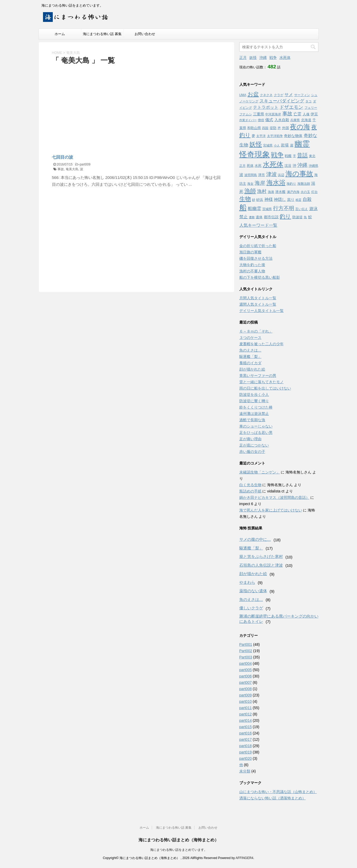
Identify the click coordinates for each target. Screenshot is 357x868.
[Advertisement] (96, 105)
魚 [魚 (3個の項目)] (305, 217)
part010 (246, 701)
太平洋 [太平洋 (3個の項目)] (261, 136)
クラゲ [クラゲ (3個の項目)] (279, 95)
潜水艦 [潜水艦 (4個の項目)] (280, 192)
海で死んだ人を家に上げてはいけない (271, 510)
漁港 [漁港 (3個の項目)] (271, 192)
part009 (85, 164)
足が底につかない (254, 445)
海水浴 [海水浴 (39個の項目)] (276, 182)
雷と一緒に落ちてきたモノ (261, 382)
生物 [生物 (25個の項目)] (245, 199)
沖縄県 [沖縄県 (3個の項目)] (313, 166)
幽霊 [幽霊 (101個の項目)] (302, 144)
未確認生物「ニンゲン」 (260, 472)
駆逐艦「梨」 (250, 357)
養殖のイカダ (250, 363)
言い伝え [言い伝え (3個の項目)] (302, 209)
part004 (246, 663)
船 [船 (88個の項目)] (243, 207)
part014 (246, 720)
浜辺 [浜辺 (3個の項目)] (281, 175)
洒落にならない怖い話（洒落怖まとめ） (273, 798)
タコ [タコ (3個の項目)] (308, 101)
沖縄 (263, 58)
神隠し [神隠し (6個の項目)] (280, 199)
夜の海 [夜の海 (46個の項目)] (300, 127)
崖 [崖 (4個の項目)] (292, 145)
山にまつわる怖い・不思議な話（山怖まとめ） (278, 792)
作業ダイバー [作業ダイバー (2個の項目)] (248, 120)
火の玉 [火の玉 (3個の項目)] (305, 192)
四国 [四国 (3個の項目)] (265, 128)
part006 (246, 676)
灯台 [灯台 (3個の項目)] (315, 192)
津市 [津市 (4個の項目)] (261, 175)
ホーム (60, 34)
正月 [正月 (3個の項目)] (242, 166)
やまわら (247, 582)
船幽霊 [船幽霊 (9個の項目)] (254, 209)
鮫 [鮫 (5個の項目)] (310, 217)
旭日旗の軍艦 (250, 252)
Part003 (246, 657)
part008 (246, 689)
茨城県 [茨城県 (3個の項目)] (267, 209)
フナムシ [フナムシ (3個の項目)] (246, 114)
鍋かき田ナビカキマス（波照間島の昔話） (274, 497)
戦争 (273, 58)
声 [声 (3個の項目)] (279, 128)
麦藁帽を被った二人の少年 (261, 344)
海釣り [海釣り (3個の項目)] (291, 184)
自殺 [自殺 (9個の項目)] (307, 199)
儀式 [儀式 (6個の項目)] (269, 120)
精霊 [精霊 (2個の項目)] (298, 200)
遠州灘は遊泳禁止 (254, 414)
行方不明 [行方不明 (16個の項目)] (284, 208)
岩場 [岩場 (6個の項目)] (285, 145)
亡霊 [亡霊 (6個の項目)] (297, 114)
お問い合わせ (145, 34)
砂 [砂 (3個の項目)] (254, 200)
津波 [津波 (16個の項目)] (272, 174)
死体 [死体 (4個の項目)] (250, 166)
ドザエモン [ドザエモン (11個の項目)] (291, 107)
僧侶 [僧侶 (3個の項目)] (261, 120)
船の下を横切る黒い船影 (260, 277)
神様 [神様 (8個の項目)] (269, 199)
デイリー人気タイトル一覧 (261, 311)
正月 (243, 58)
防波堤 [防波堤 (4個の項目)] (297, 217)
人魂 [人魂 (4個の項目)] (306, 114)
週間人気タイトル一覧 (258, 304)
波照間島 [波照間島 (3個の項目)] (251, 175)
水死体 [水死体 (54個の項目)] (273, 164)
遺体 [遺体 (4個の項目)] (259, 217)
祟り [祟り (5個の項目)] (291, 200)
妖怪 (253, 58)
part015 (246, 727)
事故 (61, 169)
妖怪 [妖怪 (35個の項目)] (256, 144)
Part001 (246, 644)
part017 (246, 739)
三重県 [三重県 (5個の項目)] (259, 114)
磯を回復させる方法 (256, 258)
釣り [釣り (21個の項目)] (285, 216)
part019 (246, 752)
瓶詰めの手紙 (250, 491)
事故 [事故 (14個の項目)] (287, 114)
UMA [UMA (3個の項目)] (243, 95)
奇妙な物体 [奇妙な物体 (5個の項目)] (293, 136)
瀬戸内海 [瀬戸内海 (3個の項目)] (293, 192)
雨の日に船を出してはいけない (265, 388)
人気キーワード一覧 (258, 225)
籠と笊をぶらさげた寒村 (261, 556)
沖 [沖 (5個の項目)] (294, 165)
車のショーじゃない (256, 426)
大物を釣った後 (252, 265)
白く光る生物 (250, 485)
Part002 (246, 651)
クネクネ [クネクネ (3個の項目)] (266, 95)
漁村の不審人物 (252, 271)
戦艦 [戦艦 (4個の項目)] (288, 156)
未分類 (245, 771)
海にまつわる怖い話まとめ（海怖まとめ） (179, 840)
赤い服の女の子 (252, 452)
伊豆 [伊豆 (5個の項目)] (314, 114)
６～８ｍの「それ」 (256, 331)
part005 (246, 670)
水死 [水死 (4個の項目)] (258, 166)
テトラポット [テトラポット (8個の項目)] (266, 107)
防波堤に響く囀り (254, 401)
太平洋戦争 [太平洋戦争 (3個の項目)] (275, 136)
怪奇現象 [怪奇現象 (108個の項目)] (255, 154)
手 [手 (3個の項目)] (294, 156)
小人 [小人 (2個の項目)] (277, 145)
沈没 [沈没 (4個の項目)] (288, 166)
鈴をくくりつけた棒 (256, 407)
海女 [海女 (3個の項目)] (250, 184)
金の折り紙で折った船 (258, 246)
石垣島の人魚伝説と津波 (261, 565)
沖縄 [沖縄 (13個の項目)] (302, 165)
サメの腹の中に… (255, 539)
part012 (246, 714)
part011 (246, 708)
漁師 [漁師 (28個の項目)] (250, 191)
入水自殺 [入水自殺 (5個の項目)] (282, 120)
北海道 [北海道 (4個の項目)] (306, 120)
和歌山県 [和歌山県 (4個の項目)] (254, 128)
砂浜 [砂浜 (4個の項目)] (260, 200)
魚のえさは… (250, 350)
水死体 (285, 58)
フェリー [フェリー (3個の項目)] (311, 108)
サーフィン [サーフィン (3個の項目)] (302, 95)
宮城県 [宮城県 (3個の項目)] (268, 145)
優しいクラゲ (251, 608)
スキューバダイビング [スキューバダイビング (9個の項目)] (282, 101)
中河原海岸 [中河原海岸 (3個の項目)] (273, 114)
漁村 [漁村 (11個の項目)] (262, 191)
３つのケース (250, 338)
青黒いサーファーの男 (258, 376)
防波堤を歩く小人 (254, 395)
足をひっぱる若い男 (256, 433)
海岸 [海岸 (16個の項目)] (260, 183)
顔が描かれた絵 (252, 369)
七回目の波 (63, 157)
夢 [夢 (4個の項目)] (253, 136)
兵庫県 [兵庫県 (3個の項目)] (295, 120)
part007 (246, 682)
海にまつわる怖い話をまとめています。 (179, 850)
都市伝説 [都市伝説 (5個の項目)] (271, 217)
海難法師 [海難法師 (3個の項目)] (304, 184)
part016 (246, 733)
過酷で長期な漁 (252, 420)
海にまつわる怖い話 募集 (102, 34)
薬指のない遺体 (253, 591)
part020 (246, 758)
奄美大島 (72, 169)
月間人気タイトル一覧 (258, 298)
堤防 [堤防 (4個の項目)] (273, 128)
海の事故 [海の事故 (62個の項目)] (299, 174)
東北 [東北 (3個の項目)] (312, 156)
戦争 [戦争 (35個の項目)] (277, 155)
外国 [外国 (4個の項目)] (285, 128)
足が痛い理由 (250, 439)
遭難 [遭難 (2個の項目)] (252, 217)
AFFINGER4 (244, 858)
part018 (246, 746)
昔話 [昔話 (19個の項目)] (302, 155)
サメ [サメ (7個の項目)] (289, 95)
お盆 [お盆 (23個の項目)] (253, 94)
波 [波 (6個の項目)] (241, 175)
